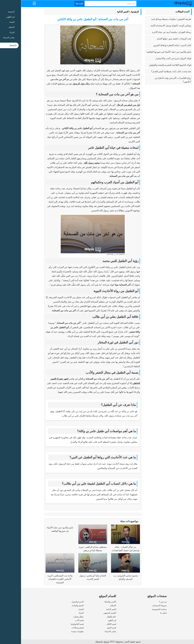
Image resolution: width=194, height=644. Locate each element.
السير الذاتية (102, 12)
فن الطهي (91, 620)
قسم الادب (58, 620)
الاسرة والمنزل (57, 602)
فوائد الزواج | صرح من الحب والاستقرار (152, 58)
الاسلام (92, 606)
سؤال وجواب (57, 617)
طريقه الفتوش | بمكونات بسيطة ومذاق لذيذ (150, 19)
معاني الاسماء (89, 631)
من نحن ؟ (142, 602)
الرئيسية (114, 12)
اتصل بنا (142, 613)
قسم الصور (90, 628)
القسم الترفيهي (89, 613)
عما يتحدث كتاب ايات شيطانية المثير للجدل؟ (150, 71)
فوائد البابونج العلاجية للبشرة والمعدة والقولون (149, 65)
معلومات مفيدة (57, 631)
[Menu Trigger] (13, 3)
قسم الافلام (90, 624)
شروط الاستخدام (139, 606)
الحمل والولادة (57, 606)
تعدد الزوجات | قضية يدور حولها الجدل (153, 39)
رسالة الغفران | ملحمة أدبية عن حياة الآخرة (151, 32)
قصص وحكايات (57, 628)
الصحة (60, 609)
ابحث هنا (59, 4)
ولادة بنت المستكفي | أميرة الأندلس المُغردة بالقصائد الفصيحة (39, 579)
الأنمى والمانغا (89, 602)
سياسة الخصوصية (138, 609)
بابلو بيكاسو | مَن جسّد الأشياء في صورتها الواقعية (148, 52)
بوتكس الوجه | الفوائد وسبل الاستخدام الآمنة (150, 26)
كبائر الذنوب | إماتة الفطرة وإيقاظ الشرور (151, 45)
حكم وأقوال (90, 617)
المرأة (60, 613)
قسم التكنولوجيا (56, 624)
